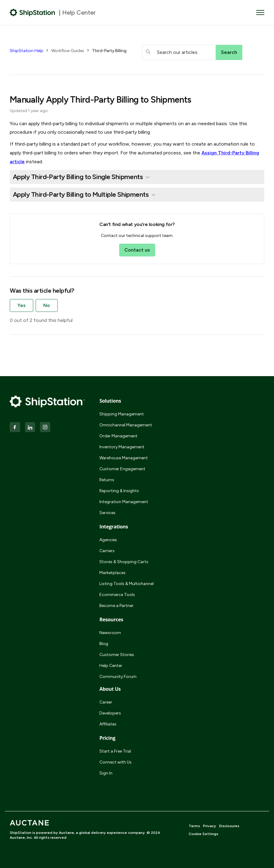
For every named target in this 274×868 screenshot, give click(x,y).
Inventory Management (122, 447)
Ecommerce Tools (117, 595)
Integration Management (124, 502)
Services (107, 513)
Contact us (137, 250)
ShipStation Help (27, 51)
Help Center (111, 666)
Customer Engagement (122, 469)
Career (106, 702)
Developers (110, 713)
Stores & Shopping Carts (124, 562)
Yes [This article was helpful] (21, 305)
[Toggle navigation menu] (260, 12)
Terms (194, 826)
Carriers (107, 551)
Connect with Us (116, 762)
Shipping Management (122, 414)
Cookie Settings (203, 834)
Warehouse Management (124, 458)
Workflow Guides (68, 51)
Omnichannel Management (126, 425)
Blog (104, 644)
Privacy (210, 826)
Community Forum (118, 677)
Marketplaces (112, 573)
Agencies (108, 540)
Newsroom (110, 633)
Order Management (118, 436)
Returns (107, 480)
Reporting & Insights (119, 491)
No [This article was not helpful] (47, 305)
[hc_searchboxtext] (179, 52)
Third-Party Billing (109, 51)
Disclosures (229, 826)
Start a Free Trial (115, 751)
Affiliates (108, 724)
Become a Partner (116, 606)
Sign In (106, 773)
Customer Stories (117, 655)
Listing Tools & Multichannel (126, 584)
